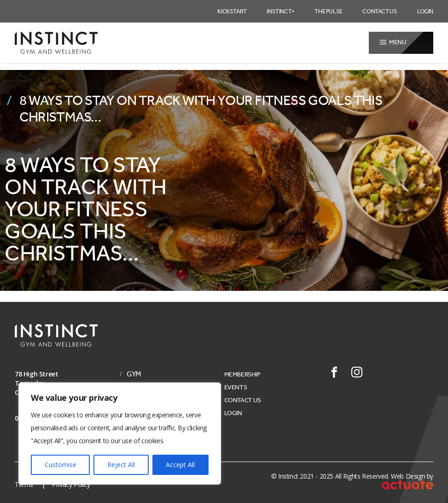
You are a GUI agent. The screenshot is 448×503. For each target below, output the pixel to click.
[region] (120, 434)
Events (236, 387)
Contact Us (380, 11)
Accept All (180, 465)
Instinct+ (280, 11)
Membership (242, 374)
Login (425, 11)
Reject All (121, 465)
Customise (61, 465)
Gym (134, 374)
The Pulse (328, 11)
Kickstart (232, 11)
